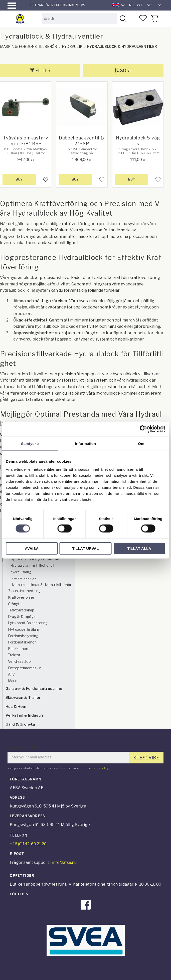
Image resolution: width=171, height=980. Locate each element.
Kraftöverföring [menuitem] (21, 597)
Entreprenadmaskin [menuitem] (25, 668)
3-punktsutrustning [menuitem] (24, 591)
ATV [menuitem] (11, 674)
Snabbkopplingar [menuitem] (24, 578)
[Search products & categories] (80, 18)
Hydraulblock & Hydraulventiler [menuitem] (35, 559)
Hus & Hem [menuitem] (16, 706)
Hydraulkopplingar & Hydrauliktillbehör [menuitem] (41, 585)
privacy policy (100, 768)
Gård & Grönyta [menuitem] (20, 724)
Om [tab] (141, 444)
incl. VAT (135, 5)
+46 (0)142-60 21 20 (28, 844)
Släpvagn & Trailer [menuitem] (23, 697)
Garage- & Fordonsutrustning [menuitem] (34, 688)
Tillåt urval (85, 548)
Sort (126, 70)
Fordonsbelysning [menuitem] (23, 636)
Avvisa (32, 548)
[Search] (123, 18)
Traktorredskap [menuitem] (21, 610)
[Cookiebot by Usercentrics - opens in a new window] (143, 429)
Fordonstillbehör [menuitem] (22, 642)
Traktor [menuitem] (14, 655)
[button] (12, 6)
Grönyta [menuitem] (15, 604)
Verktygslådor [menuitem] (20, 662)
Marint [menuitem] (13, 681)
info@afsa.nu (64, 862)
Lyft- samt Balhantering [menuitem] (28, 623)
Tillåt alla (139, 548)
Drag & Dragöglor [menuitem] (23, 617)
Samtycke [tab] (30, 444)
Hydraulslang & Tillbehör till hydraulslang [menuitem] (32, 569)
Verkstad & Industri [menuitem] (24, 715)
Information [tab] (86, 444)
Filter (43, 70)
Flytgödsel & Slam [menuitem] (24, 629)
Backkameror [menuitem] (19, 649)
